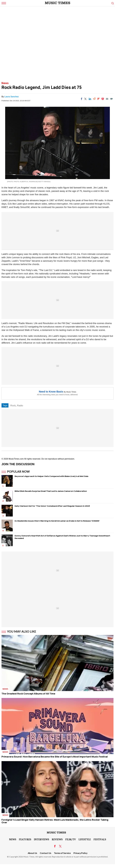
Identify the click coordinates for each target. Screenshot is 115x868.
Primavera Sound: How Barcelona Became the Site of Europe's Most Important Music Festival (55, 757)
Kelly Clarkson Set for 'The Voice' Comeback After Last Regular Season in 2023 (52, 506)
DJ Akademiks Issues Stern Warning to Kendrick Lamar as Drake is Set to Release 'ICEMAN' (57, 521)
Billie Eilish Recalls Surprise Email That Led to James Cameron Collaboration (51, 491)
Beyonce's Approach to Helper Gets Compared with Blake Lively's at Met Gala (51, 476)
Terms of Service (62, 853)
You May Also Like (22, 631)
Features (25, 839)
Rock (13, 406)
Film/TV (71, 839)
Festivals (100, 839)
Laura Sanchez (12, 97)
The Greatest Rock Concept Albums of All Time (28, 694)
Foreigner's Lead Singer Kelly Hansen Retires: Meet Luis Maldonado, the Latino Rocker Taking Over (55, 821)
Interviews (41, 839)
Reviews (57, 839)
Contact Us (46, 853)
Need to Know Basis (51, 392)
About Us (32, 853)
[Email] (107, 99)
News (5, 83)
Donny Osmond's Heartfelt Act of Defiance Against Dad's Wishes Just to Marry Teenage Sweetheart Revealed (62, 537)
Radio (20, 406)
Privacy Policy (80, 853)
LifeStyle (85, 839)
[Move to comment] (111, 99)
